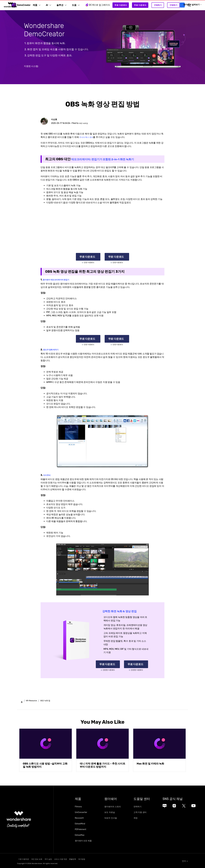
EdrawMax (80, 835)
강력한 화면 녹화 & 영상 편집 (124, 611)
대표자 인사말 (115, 818)
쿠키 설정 (57, 859)
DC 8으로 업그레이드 (102, 5)
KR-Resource (33, 701)
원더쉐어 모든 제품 (83, 841)
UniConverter (81, 813)
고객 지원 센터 (149, 813)
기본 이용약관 (22, 859)
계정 (144, 818)
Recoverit (79, 818)
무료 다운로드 (125, 5)
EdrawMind (80, 824)
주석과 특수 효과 (88, 137)
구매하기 (162, 5)
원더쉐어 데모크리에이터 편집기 (59, 280)
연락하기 (146, 807)
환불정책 (92, 859)
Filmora (78, 807)
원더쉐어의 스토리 (117, 807)
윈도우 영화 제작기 (53, 350)
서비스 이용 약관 (75, 859)
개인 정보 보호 (41, 859)
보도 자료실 (114, 813)
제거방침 (106, 859)
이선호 (55, 119)
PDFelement (81, 830)
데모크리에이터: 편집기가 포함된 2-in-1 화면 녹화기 (111, 159)
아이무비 (48, 475)
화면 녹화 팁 (85, 123)
